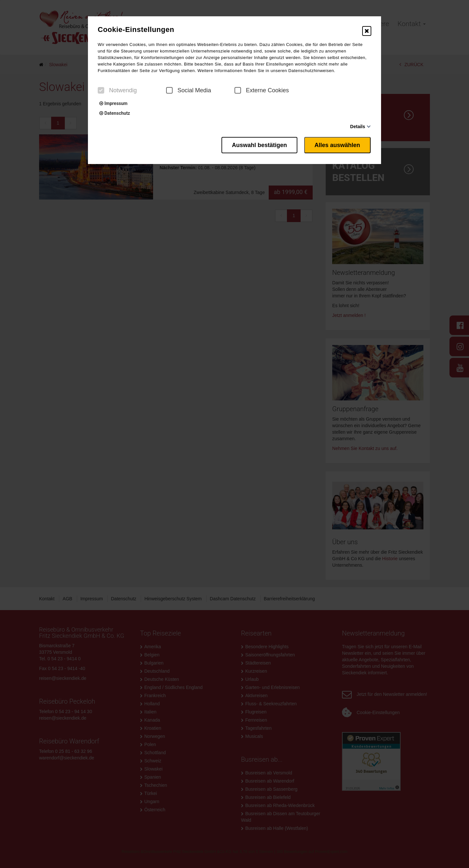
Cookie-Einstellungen (136, 30)
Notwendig (117, 90)
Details (358, 127)
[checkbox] (101, 90)
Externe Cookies (262, 90)
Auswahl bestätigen (257, 144)
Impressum (113, 103)
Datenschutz (115, 113)
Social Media (189, 90)
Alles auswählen (338, 144)
